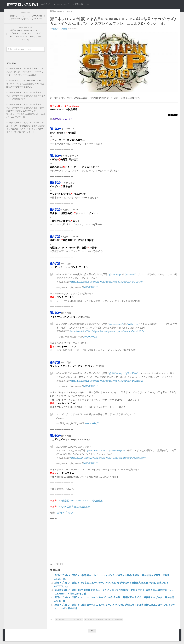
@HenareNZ (130, 274)
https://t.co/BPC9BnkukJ (81, 458)
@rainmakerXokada (96, 450)
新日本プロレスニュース (61, 11)
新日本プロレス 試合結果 (114, 619)
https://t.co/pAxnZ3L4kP (81, 282)
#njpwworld (112, 282)
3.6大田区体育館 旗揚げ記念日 (75, 507)
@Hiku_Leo (132, 324)
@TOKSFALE (131, 373)
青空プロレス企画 (60, 29)
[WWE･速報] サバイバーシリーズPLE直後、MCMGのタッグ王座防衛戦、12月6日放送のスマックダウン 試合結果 (25, 84)
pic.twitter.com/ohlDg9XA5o (130, 381)
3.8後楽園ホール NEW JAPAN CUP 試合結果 (81, 501)
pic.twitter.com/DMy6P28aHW (131, 458)
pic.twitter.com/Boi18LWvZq (131, 331)
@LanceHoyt (115, 274)
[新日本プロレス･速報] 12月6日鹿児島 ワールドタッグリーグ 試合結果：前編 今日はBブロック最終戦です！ (26, 96)
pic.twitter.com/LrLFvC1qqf (130, 282)
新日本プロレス (65, 513)
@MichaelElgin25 (117, 450)
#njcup (96, 282)
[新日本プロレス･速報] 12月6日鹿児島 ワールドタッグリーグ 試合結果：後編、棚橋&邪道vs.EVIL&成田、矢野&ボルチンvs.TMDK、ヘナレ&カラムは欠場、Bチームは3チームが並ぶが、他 (26, 111)
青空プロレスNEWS (23, 4)
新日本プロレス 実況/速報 (94, 619)
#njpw (103, 282)
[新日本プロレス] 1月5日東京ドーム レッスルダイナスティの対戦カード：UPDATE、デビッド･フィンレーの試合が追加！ (25, 72)
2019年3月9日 (90, 287)
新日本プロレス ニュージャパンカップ (69, 619)
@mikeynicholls (116, 324)
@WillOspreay (116, 373)
